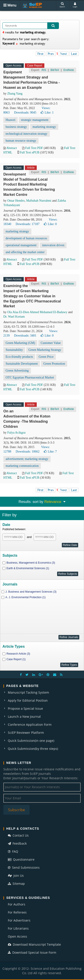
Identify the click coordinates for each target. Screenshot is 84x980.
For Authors (17, 904)
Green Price (46, 357)
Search (62, 5)
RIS (44, 70)
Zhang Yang (15, 94)
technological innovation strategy (27, 134)
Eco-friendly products (19, 357)
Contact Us (18, 835)
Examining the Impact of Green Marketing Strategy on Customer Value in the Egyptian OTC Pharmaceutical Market (32, 296)
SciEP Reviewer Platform (26, 733)
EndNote (69, 70)
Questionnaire (21, 859)
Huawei (11, 120)
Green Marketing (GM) (20, 343)
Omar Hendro (16, 201)
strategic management (35, 120)
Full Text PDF (34, 148)
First (40, 54)
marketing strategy (44, 127)
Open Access (17, 936)
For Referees (17, 912)
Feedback (17, 843)
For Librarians (18, 928)
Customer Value (51, 343)
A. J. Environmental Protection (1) (25, 597)
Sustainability (14, 350)
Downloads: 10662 (28, 452)
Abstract (12, 148)
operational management (21, 245)
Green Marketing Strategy (45, 350)
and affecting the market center (25, 252)
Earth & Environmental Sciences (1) (28, 568)
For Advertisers (19, 920)
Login (75, 5)
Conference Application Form (30, 725)
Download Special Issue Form (32, 952)
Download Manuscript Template (34, 944)
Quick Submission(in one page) (31, 741)
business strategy (16, 127)
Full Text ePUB (29, 152)
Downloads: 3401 (25, 336)
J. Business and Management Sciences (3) (31, 592)
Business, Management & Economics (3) (31, 563)
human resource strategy (21, 141)
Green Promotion (54, 364)
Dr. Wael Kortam (14, 317)
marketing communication (22, 466)
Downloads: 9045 (25, 113)
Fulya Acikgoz (17, 433)
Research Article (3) (18, 654)
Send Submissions (24, 867)
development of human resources (26, 238)
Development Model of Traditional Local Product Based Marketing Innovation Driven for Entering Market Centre (29, 184)
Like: (47, 113)
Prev (51, 54)
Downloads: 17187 (28, 224)
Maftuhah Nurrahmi (39, 201)
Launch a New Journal (24, 716)
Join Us (16, 876)
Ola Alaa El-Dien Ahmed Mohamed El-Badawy (37, 312)
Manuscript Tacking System (28, 692)
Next (64, 54)
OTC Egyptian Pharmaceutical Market (30, 377)
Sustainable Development (22, 364)
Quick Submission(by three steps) (33, 749)
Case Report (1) (16, 659)
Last (74, 54)
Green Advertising (17, 371)
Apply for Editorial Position (28, 700)
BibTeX (55, 70)
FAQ (13, 851)
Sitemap (16, 884)
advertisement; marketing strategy (27, 459)
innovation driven (53, 245)
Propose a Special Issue (25, 708)
